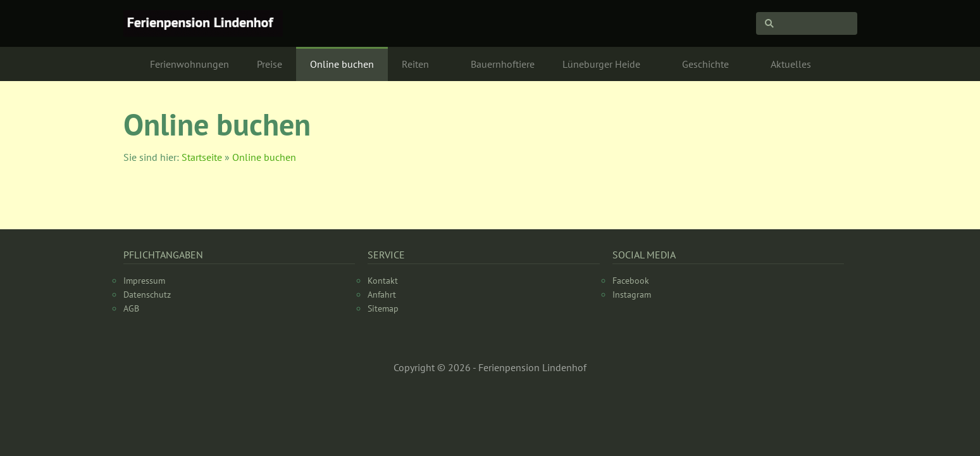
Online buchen (264, 157)
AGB (131, 308)
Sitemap (383, 308)
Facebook (631, 281)
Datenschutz (147, 294)
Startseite (202, 157)
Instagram (632, 294)
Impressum (144, 281)
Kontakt (383, 281)
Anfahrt (382, 294)
